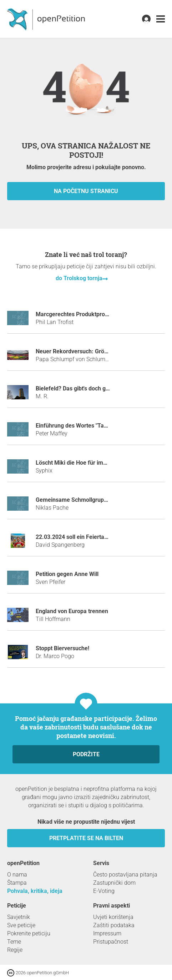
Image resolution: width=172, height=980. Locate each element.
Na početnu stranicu (86, 191)
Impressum (107, 933)
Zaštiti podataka (114, 925)
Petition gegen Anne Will (67, 574)
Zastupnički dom (114, 883)
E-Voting (104, 891)
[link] (161, 19)
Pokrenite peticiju (29, 933)
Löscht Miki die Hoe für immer (75, 463)
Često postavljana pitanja (125, 875)
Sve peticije (21, 925)
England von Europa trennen (72, 611)
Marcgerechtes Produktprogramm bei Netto (92, 314)
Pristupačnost (111, 942)
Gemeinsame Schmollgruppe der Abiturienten (95, 500)
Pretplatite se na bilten (86, 838)
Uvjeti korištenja (113, 917)
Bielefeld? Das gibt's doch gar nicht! (81, 388)
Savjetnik (19, 917)
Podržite (86, 754)
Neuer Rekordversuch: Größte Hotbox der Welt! (96, 351)
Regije (15, 950)
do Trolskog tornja (79, 278)
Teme (14, 942)
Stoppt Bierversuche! (62, 648)
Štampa (17, 883)
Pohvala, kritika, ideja (35, 891)
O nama (17, 875)
